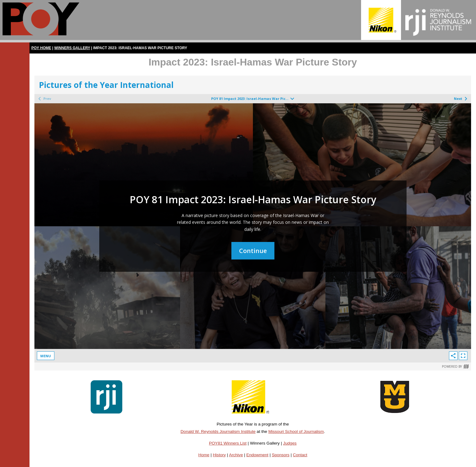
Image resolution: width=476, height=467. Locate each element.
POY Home (41, 48)
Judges (290, 443)
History (219, 455)
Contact (300, 455)
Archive (236, 455)
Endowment (258, 455)
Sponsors (280, 455)
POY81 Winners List (228, 443)
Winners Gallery (72, 48)
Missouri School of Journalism (296, 431)
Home (204, 455)
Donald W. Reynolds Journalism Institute (218, 431)
